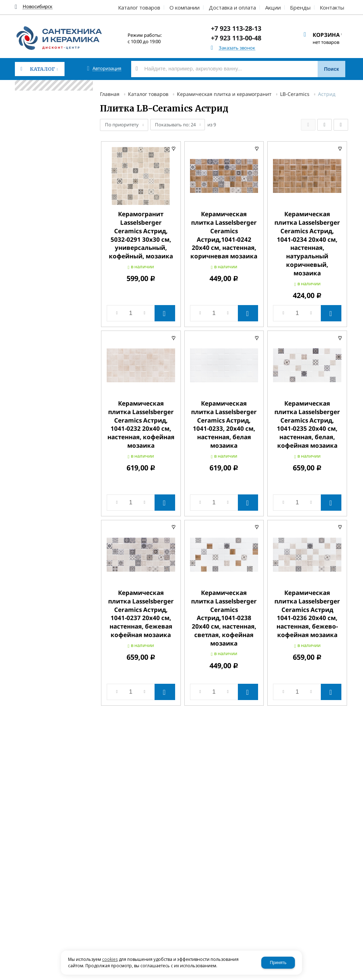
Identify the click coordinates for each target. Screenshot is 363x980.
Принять (278, 963)
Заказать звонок (237, 48)
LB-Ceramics (295, 94)
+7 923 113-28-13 (236, 28)
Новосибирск (38, 7)
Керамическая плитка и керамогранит (224, 94)
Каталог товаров (148, 94)
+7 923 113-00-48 (236, 38)
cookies (110, 959)
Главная (110, 94)
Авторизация (107, 68)
